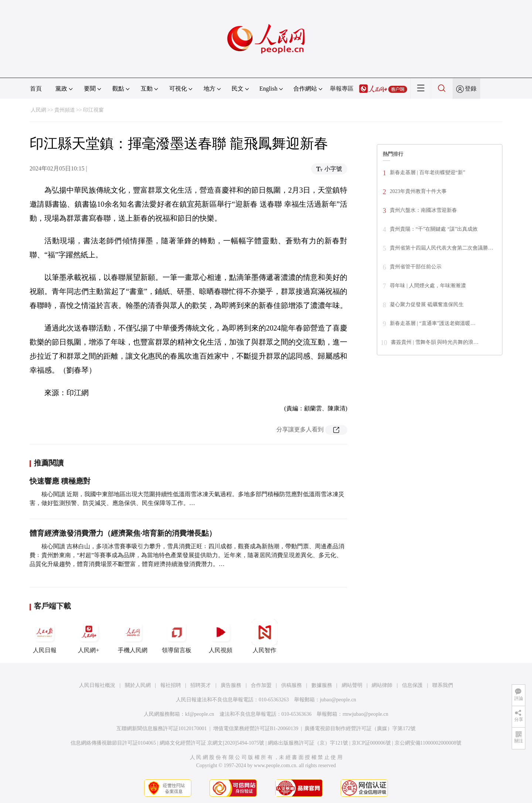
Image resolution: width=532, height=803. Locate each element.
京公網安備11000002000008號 (428, 743)
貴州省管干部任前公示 (416, 267)
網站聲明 (352, 685)
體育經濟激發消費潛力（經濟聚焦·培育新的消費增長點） (123, 533)
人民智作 (265, 636)
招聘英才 (201, 685)
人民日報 (45, 636)
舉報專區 (342, 89)
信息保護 (412, 685)
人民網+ (89, 636)
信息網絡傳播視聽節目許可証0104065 (113, 743)
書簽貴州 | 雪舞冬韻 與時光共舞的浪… (435, 342)
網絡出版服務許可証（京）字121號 (308, 743)
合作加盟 (261, 685)
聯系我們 (443, 685)
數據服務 (322, 685)
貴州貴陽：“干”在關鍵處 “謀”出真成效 (434, 229)
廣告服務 (231, 685)
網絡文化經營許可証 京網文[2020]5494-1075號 (212, 743)
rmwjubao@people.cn (365, 714)
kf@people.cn (200, 714)
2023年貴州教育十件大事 (418, 191)
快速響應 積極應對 (60, 481)
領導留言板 (177, 636)
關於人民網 (138, 685)
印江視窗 (93, 110)
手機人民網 (133, 636)
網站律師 (382, 685)
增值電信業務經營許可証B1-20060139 (256, 729)
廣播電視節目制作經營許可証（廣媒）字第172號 (360, 729)
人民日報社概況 (97, 685)
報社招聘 (171, 685)
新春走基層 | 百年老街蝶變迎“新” (427, 172)
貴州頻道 (65, 110)
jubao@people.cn (338, 700)
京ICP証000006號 (371, 743)
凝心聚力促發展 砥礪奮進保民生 (427, 304)
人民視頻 (221, 636)
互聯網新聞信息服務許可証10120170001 (162, 729)
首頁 (36, 89)
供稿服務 (291, 685)
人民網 (38, 110)
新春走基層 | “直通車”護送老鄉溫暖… (433, 323)
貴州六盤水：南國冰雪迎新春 (423, 210)
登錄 (471, 89)
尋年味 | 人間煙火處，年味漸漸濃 (428, 286)
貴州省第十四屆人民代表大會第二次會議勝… (441, 248)
